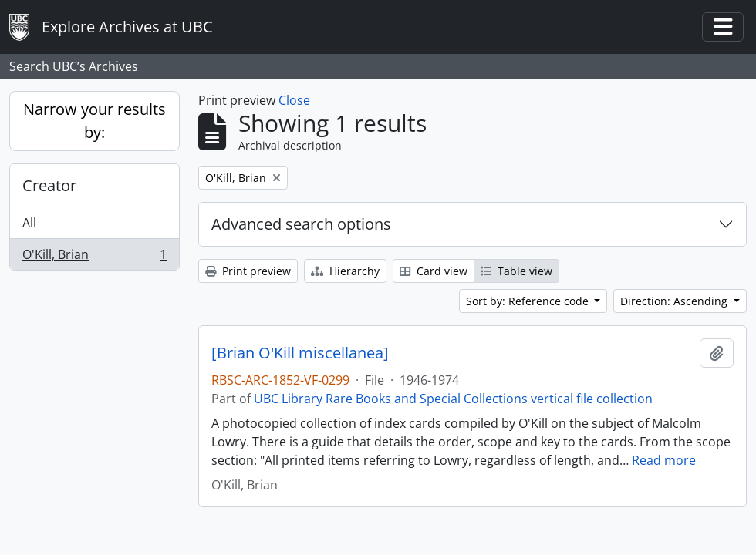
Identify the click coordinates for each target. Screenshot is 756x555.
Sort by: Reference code (529, 301)
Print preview (248, 271)
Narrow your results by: (94, 121)
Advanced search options (301, 224)
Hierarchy (345, 271)
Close (294, 100)
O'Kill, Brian (94, 257)
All (29, 223)
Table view (516, 271)
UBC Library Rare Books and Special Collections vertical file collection (453, 399)
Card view (434, 271)
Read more (664, 460)
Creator (49, 185)
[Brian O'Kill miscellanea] (300, 353)
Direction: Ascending (675, 301)
